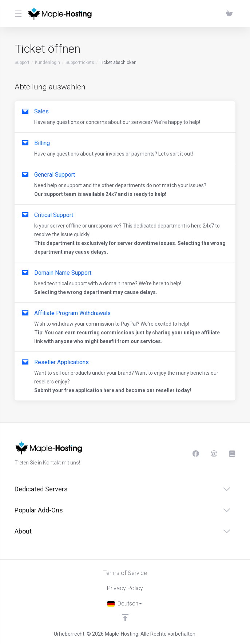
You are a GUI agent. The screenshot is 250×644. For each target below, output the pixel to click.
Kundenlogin (47, 63)
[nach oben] (125, 617)
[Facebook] (196, 454)
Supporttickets (80, 63)
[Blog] (214, 454)
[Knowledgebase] (232, 454)
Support (22, 63)
